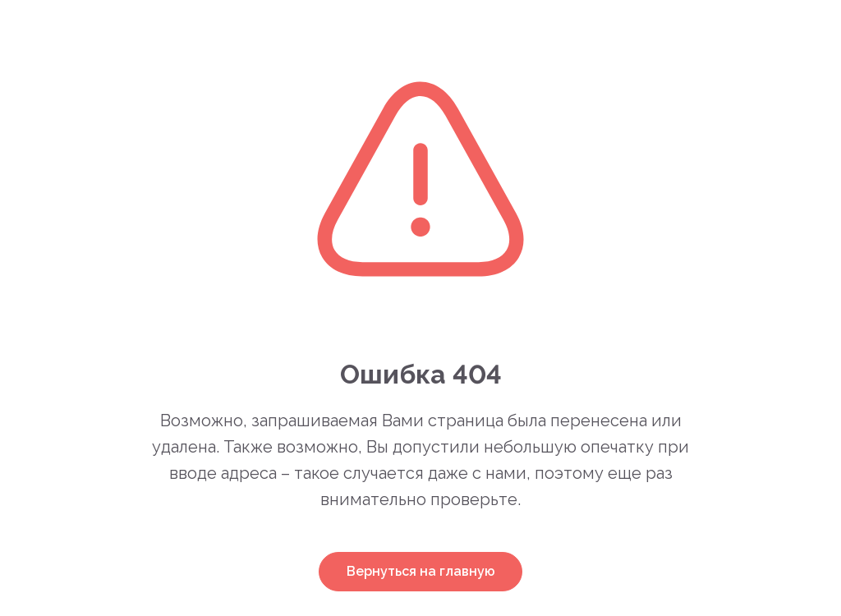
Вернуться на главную (421, 571)
